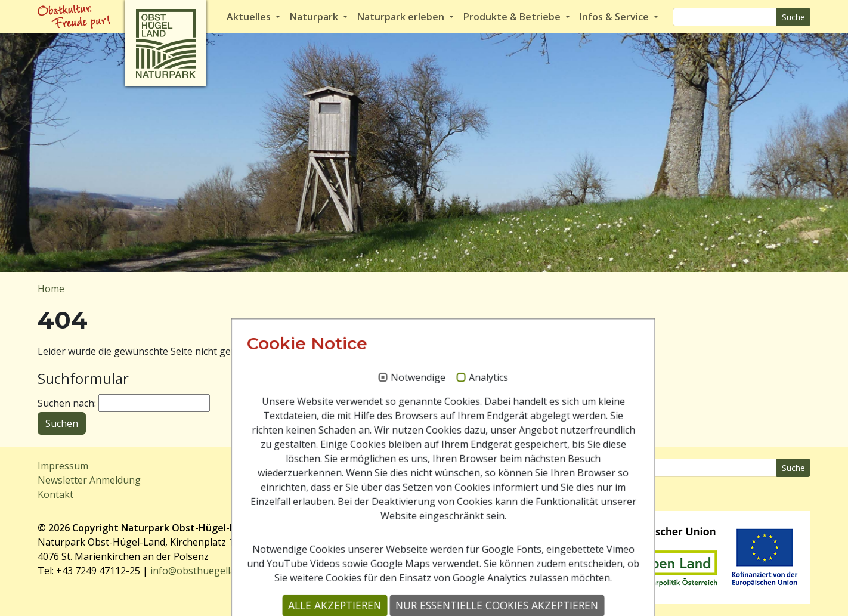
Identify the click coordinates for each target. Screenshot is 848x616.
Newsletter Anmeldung (89, 480)
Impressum (63, 466)
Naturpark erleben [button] (402, 17)
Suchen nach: (67, 403)
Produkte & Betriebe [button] (513, 17)
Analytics (469, 450)
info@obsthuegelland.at (204, 571)
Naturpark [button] (315, 17)
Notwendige (399, 450)
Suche (793, 17)
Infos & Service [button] (615, 17)
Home (51, 289)
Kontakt (55, 494)
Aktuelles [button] (250, 17)
